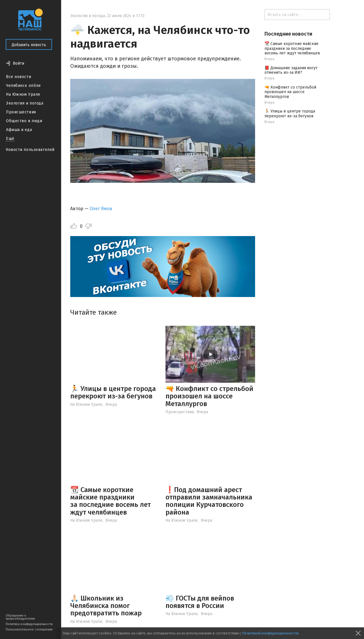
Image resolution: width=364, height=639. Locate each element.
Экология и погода (25, 103)
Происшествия (21, 112)
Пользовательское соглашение (29, 629)
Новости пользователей (30, 150)
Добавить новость (29, 45)
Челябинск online (23, 86)
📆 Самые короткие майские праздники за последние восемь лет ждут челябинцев (110, 501)
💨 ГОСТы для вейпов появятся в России (200, 602)
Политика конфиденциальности (29, 624)
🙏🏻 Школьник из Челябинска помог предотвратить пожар (106, 606)
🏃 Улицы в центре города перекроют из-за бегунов (113, 392)
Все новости (18, 77)
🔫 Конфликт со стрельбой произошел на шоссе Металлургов (209, 396)
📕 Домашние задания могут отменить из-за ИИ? (291, 70)
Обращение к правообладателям (20, 617)
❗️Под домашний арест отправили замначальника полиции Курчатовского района (209, 501)
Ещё (10, 139)
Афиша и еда (19, 130)
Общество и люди (24, 121)
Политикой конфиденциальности (270, 633)
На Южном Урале (23, 94)
